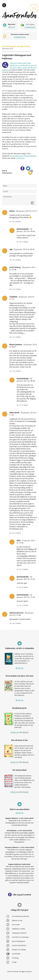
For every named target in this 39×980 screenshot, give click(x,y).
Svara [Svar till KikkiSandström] (19, 623)
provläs (25, 732)
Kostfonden (16, 954)
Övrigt (14, 962)
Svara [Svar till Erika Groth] (19, 533)
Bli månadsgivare (30, 27)
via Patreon (20, 158)
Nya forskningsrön (9, 46)
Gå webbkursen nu (20, 37)
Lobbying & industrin (19, 933)
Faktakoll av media (18, 929)
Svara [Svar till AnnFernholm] (26, 242)
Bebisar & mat (17, 920)
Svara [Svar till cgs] (19, 260)
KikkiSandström (16, 613)
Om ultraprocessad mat (20, 916)
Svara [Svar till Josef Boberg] (19, 289)
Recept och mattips (19, 950)
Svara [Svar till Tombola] (19, 337)
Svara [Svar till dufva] (19, 221)
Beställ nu (12, 27)
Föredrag (15, 958)
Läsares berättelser (19, 945)
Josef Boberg (15, 267)
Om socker (16, 925)
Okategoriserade (23, 46)
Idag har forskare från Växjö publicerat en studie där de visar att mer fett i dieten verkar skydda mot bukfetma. (19, 66)
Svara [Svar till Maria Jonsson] (19, 371)
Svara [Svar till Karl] (26, 569)
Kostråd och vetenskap (20, 937)
